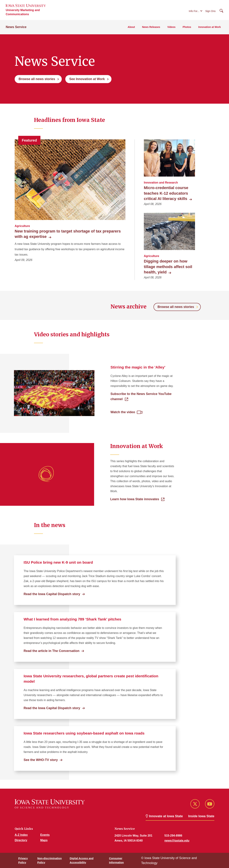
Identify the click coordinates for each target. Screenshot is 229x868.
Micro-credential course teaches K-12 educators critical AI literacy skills (168, 193)
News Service (16, 27)
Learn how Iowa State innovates (135, 499)
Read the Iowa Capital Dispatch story (52, 594)
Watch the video (123, 412)
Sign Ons (210, 11)
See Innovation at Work (87, 79)
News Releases (151, 27)
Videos (171, 27)
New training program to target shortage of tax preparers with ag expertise (68, 234)
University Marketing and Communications (23, 12)
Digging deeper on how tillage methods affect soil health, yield (168, 267)
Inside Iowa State (201, 816)
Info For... (194, 11)
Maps (44, 840)
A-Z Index (21, 835)
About (131, 27)
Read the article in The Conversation (52, 651)
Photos (187, 27)
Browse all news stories (37, 79)
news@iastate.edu (177, 841)
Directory (21, 840)
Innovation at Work (209, 27)
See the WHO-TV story (41, 760)
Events (45, 835)
